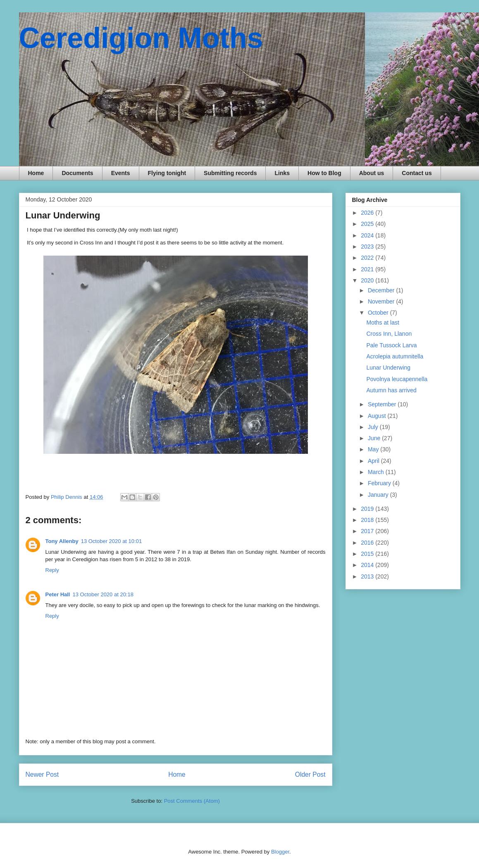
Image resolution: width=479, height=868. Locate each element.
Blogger (280, 852)
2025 (368, 224)
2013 (368, 576)
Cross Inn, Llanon (389, 334)
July (374, 427)
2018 (368, 520)
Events (121, 173)
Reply (52, 570)
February (380, 483)
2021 (368, 269)
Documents (77, 173)
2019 (368, 509)
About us (372, 173)
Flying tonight (167, 173)
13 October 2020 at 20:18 (103, 594)
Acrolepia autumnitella (395, 356)
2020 (368, 280)
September (383, 404)
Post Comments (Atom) (192, 801)
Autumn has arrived (391, 390)
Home (36, 173)
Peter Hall (58, 594)
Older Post (310, 774)
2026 (368, 213)
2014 (368, 565)
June (375, 438)
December (382, 290)
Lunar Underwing (388, 368)
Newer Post (42, 774)
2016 (368, 543)
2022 (368, 258)
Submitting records (230, 173)
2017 (368, 531)
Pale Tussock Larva (391, 345)
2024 (368, 235)
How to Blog (324, 173)
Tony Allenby (62, 541)
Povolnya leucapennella (397, 379)
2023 (368, 247)
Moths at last (382, 323)
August (378, 416)
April (374, 461)
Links (282, 173)
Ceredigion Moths (141, 38)
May (374, 449)
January (379, 495)
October (379, 313)
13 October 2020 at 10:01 (111, 541)
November (382, 301)
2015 (368, 554)
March (377, 472)
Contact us (417, 173)
